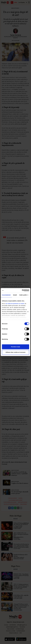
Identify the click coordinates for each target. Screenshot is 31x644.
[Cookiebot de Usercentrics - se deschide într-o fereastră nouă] (22, 290)
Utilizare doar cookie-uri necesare (15, 352)
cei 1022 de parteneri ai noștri (15, 304)
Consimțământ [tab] (6, 295)
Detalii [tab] (15, 295)
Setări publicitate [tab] (24, 295)
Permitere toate (15, 347)
